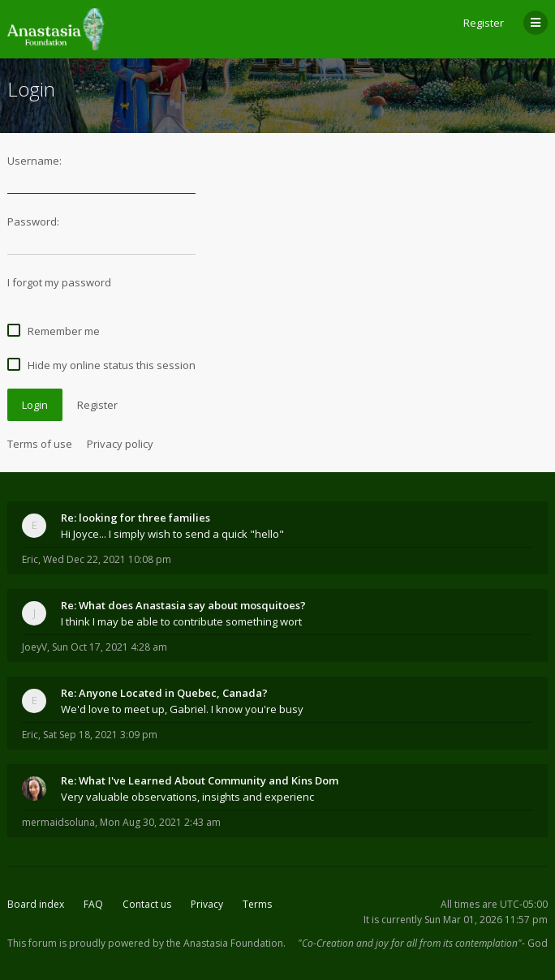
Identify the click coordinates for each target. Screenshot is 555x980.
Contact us (147, 904)
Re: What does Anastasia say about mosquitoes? (183, 605)
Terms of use (40, 444)
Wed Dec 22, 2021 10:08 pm (107, 559)
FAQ (93, 904)
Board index (36, 904)
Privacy (207, 904)
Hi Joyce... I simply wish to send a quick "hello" (172, 534)
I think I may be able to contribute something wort (181, 621)
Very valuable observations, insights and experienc (187, 797)
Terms (257, 904)
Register (484, 23)
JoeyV (34, 647)
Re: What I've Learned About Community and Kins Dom (200, 780)
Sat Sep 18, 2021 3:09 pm (100, 735)
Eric (30, 559)
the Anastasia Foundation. (226, 943)
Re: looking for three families (136, 518)
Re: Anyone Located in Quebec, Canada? (164, 693)
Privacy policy (120, 444)
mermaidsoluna (58, 822)
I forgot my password (59, 282)
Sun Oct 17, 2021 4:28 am (110, 647)
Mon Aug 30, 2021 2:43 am (160, 822)
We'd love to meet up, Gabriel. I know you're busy (182, 709)
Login (35, 405)
